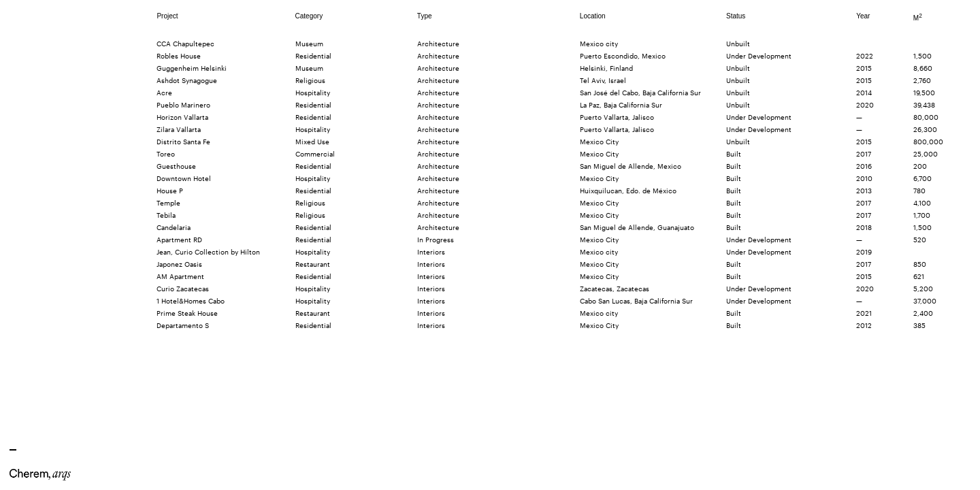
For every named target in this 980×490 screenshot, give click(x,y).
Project (167, 16)
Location (593, 16)
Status (736, 16)
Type (425, 16)
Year (863, 16)
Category (309, 16)
